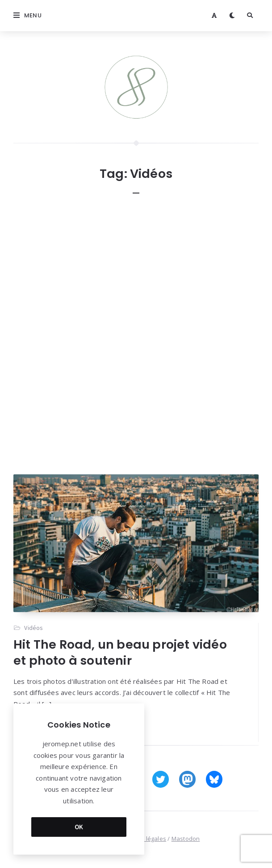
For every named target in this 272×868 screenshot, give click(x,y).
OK (79, 827)
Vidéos (33, 628)
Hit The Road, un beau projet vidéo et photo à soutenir (120, 652)
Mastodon (186, 839)
